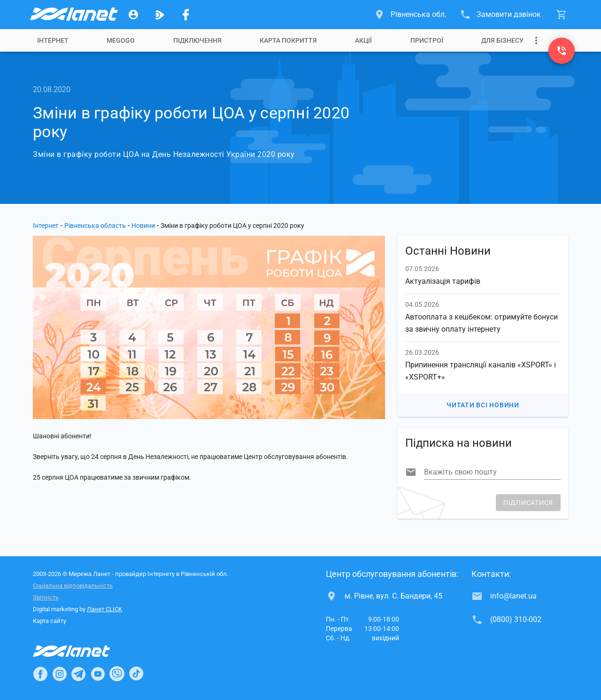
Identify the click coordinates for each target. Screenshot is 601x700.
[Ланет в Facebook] (40, 674)
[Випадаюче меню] (536, 40)
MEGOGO (121, 40)
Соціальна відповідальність (73, 586)
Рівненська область (95, 226)
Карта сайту (50, 621)
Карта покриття (288, 40)
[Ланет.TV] (160, 15)
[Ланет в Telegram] (78, 674)
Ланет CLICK (104, 609)
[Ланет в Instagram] (60, 674)
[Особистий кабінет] (133, 15)
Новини (143, 226)
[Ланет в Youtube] (98, 674)
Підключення (197, 40)
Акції (363, 40)
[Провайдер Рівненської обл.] (73, 15)
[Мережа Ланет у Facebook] (186, 15)
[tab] (53, 40)
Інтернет (53, 40)
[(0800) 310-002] (562, 51)
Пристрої (427, 40)
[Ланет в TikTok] (136, 674)
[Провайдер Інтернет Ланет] (82, 651)
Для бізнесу (502, 40)
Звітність (46, 597)
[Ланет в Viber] (117, 674)
